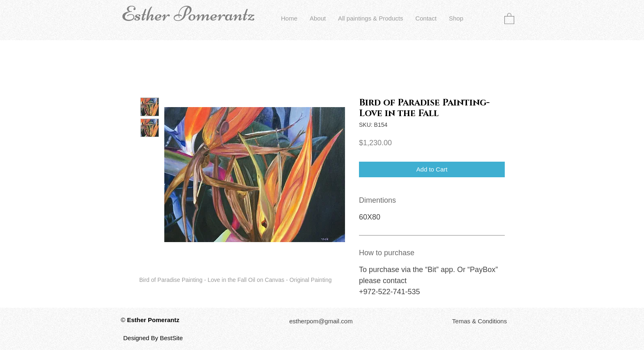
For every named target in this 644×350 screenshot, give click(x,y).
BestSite (171, 338)
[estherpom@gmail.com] (321, 321)
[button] (509, 18)
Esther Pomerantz (188, 14)
